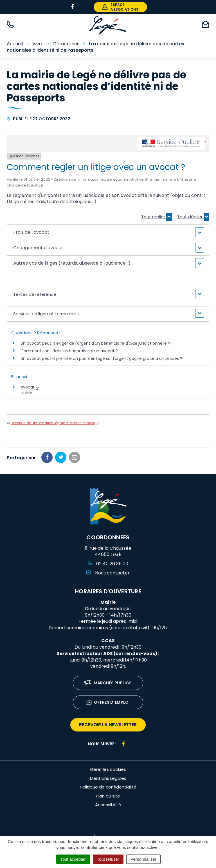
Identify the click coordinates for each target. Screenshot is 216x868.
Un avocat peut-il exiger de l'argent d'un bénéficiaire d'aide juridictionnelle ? (95, 343)
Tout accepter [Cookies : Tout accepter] (73, 859)
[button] (108, 232)
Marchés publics (108, 683)
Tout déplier (193, 217)
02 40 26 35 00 (108, 564)
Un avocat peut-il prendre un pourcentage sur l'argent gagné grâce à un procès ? (101, 358)
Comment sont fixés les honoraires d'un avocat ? (69, 351)
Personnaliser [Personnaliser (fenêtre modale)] (143, 859)
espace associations (120, 7)
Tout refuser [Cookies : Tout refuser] (108, 859)
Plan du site (108, 796)
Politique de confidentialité (108, 787)
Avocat (28, 387)
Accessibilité (108, 805)
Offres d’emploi (108, 703)
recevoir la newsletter (108, 725)
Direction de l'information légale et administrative (53, 423)
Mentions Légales (108, 778)
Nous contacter (108, 573)
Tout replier (157, 217)
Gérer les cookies (108, 769)
